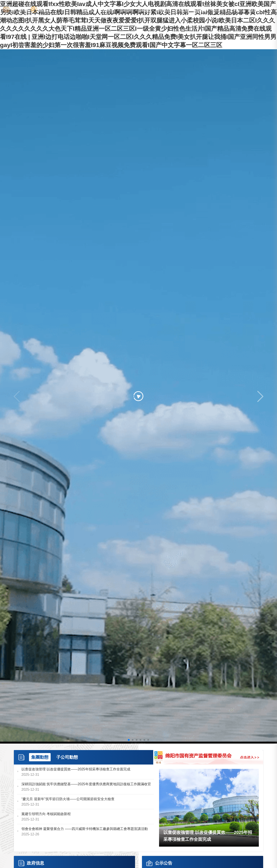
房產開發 (200, 11)
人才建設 (236, 11)
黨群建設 (127, 11)
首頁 (76, 11)
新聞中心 (109, 11)
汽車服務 (181, 11)
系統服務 (254, 11)
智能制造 (163, 11)
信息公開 (218, 11)
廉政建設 (145, 11)
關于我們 (90, 11)
